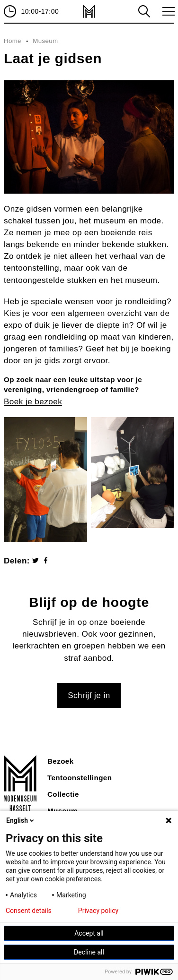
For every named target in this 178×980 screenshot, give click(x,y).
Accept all (89, 933)
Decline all (89, 952)
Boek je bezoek (33, 402)
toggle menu (167, 11)
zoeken (143, 11)
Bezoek (61, 761)
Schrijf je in (89, 695)
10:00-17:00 (40, 11)
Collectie (63, 794)
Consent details (29, 911)
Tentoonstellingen (80, 778)
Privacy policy (98, 911)
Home (13, 41)
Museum (45, 41)
